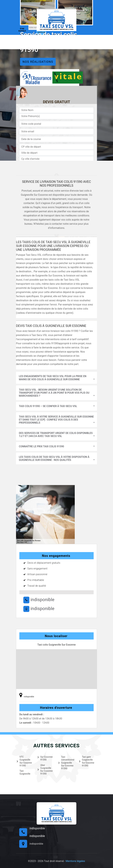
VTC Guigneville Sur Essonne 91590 (24, 761)
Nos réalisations (38, 62)
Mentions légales (75, 861)
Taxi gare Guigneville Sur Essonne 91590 (87, 761)
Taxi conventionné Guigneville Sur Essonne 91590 (66, 763)
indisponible (39, 600)
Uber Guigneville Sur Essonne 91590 (45, 770)
